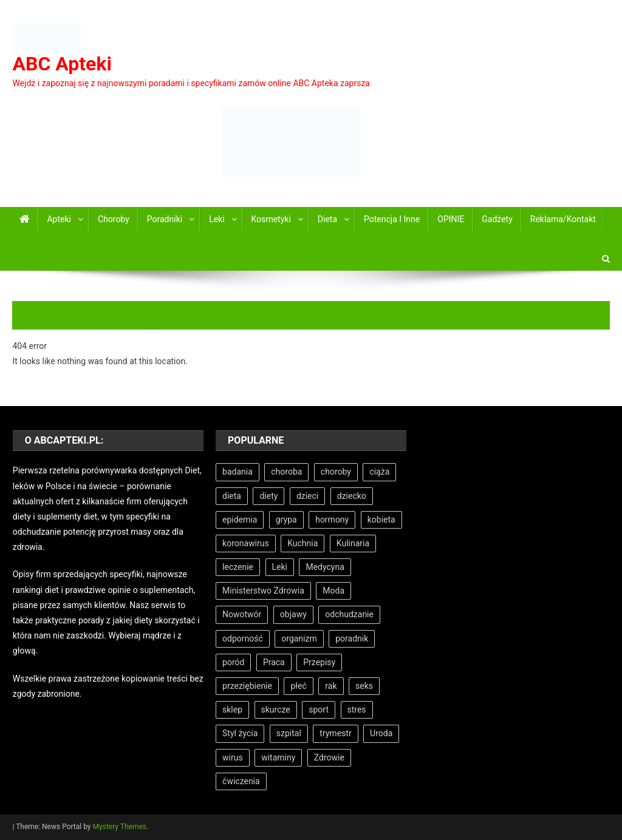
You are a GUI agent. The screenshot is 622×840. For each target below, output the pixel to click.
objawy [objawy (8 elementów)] (293, 614)
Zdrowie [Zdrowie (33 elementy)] (329, 757)
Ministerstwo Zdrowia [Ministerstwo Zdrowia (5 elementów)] (263, 591)
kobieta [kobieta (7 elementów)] (381, 520)
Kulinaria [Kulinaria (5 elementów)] (353, 543)
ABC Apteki (62, 64)
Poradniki (165, 219)
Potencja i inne (392, 219)
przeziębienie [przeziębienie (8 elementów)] (247, 686)
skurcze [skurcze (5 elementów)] (276, 710)
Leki (217, 219)
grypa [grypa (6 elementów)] (286, 520)
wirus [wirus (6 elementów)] (233, 757)
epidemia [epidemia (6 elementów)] (240, 520)
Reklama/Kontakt (563, 219)
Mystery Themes (120, 827)
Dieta (327, 219)
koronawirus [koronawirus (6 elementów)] (246, 543)
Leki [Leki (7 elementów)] (280, 567)
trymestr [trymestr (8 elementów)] (335, 733)
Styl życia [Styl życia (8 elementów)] (240, 733)
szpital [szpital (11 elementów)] (289, 733)
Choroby (114, 219)
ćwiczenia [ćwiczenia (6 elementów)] (241, 781)
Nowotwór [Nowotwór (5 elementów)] (242, 614)
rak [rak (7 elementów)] (331, 686)
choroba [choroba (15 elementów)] (286, 472)
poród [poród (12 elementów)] (233, 662)
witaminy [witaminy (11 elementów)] (278, 757)
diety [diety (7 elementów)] (268, 496)
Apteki (59, 219)
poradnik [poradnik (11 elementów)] (352, 638)
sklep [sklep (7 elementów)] (232, 710)
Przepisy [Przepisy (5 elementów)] (319, 662)
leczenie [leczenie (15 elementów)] (238, 567)
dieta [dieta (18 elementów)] (232, 496)
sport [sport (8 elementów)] (319, 710)
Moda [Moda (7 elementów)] (333, 591)
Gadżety (497, 219)
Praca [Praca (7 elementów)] (274, 662)
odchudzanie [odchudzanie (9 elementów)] (349, 614)
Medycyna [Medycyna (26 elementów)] (325, 567)
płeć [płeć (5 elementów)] (298, 686)
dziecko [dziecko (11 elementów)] (352, 496)
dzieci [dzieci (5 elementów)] (307, 496)
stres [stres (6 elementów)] (357, 710)
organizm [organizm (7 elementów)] (299, 638)
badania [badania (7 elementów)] (238, 472)
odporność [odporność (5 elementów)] (243, 638)
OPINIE (451, 219)
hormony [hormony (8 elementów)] (332, 520)
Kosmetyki (271, 219)
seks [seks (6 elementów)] (364, 686)
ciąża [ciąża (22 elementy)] (379, 472)
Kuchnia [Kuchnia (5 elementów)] (302, 543)
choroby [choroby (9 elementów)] (336, 472)
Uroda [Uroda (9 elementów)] (381, 733)
